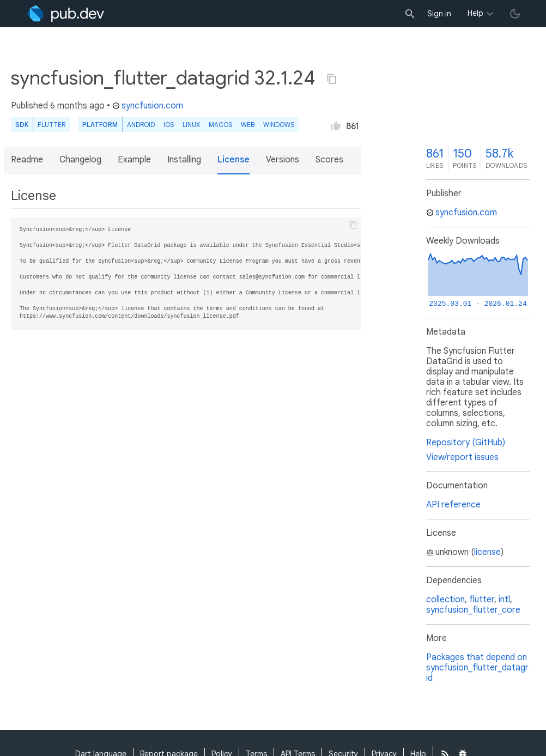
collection (445, 600)
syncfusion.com (148, 106)
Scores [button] (329, 160)
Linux (191, 125)
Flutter (51, 125)
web (248, 125)
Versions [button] (283, 160)
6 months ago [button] (77, 106)
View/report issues (462, 457)
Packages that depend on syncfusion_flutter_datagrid (477, 668)
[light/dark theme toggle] (515, 14)
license (487, 552)
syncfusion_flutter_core (473, 610)
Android (141, 125)
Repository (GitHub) (466, 443)
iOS (169, 125)
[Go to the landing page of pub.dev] (66, 14)
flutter (482, 600)
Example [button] (134, 160)
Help (475, 13)
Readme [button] (27, 160)
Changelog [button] (80, 160)
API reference (453, 505)
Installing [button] (184, 160)
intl (504, 600)
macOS (220, 125)
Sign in (439, 14)
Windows (279, 125)
